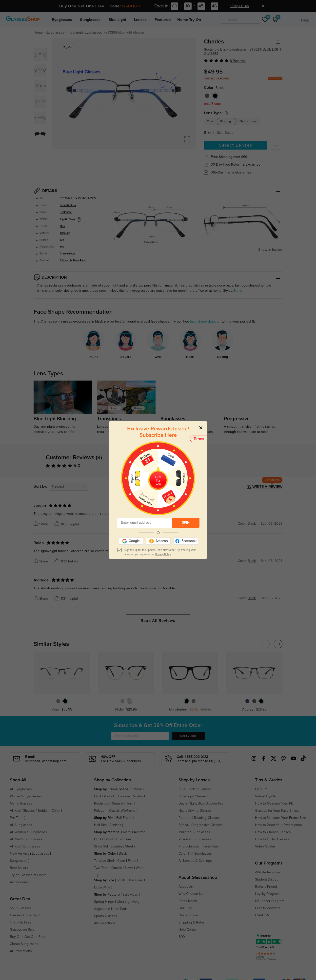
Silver (129, 868)
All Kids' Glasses (22, 811)
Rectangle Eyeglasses (85, 33)
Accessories (19, 882)
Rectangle (66, 212)
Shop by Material (107, 832)
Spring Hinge (104, 902)
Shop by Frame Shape (111, 789)
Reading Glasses (207, 818)
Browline (123, 796)
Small (121, 880)
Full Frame (124, 818)
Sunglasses (90, 20)
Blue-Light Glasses (193, 796)
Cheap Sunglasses (24, 944)
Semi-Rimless (68, 205)
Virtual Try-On (266, 796)
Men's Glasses (21, 804)
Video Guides (265, 846)
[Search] (241, 20)
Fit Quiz (261, 789)
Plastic (110, 839)
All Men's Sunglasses (26, 839)
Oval (98, 796)
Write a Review (267, 487)
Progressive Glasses (207, 825)
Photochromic (249, 121)
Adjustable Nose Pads (73, 261)
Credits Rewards (268, 908)
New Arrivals (20, 854)
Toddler (43, 811)
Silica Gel (101, 846)
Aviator (138, 796)
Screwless (130, 895)
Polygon (100, 811)
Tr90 (99, 839)
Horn (129, 804)
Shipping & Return (192, 922)
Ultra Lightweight (130, 902)
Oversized (135, 880)
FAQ (182, 937)
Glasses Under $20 (25, 915)
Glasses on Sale (22, 930)
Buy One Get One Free (28, 937)
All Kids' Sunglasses (25, 846)
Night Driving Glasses (195, 811)
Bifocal (43, 240)
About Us (186, 887)
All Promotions (21, 951)
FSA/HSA (262, 915)
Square (118, 804)
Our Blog (185, 908)
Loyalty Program (267, 894)
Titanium (65, 233)
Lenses (140, 20)
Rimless (115, 825)
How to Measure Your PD (274, 804)
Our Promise (188, 915)
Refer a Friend (266, 887)
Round (109, 796)
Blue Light (117, 20)
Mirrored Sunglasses (194, 832)
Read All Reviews (158, 621)
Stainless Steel (122, 846)
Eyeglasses (62, 20)
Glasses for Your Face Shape (277, 811)
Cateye (137, 789)
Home (38, 33)
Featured (163, 20)
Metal (127, 832)
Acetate (140, 832)
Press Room (188, 901)
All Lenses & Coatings (195, 861)
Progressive (46, 247)
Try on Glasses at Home (28, 875)
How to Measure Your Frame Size (281, 818)
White (140, 868)
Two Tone (101, 868)
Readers (185, 818)
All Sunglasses (21, 825)
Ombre (117, 868)
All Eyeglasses (21, 789)
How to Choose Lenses (273, 832)
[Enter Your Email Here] (140, 736)
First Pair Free (21, 922)
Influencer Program (270, 901)
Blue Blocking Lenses (195, 789)
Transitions (210, 846)
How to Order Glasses (272, 839)
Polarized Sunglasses (195, 839)
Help (305, 20)
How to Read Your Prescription (278, 825)
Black (123, 854)
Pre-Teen (17, 818)
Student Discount (268, 880)
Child (56, 811)
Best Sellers (19, 868)
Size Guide (225, 133)
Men (62, 226)
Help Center (188, 930)
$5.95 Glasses (21, 908)
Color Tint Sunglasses (195, 854)
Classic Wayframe (122, 811)
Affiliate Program (267, 872)
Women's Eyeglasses (26, 796)
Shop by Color (105, 854)
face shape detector (205, 322)
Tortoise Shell (104, 861)
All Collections (105, 923)
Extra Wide (102, 887)
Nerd (238, 291)
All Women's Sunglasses (28, 832)
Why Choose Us (191, 894)
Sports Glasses (106, 916)
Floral (132, 861)
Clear (210, 121)
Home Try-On (189, 20)
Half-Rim (100, 825)
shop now (240, 6)
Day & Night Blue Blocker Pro (201, 804)
